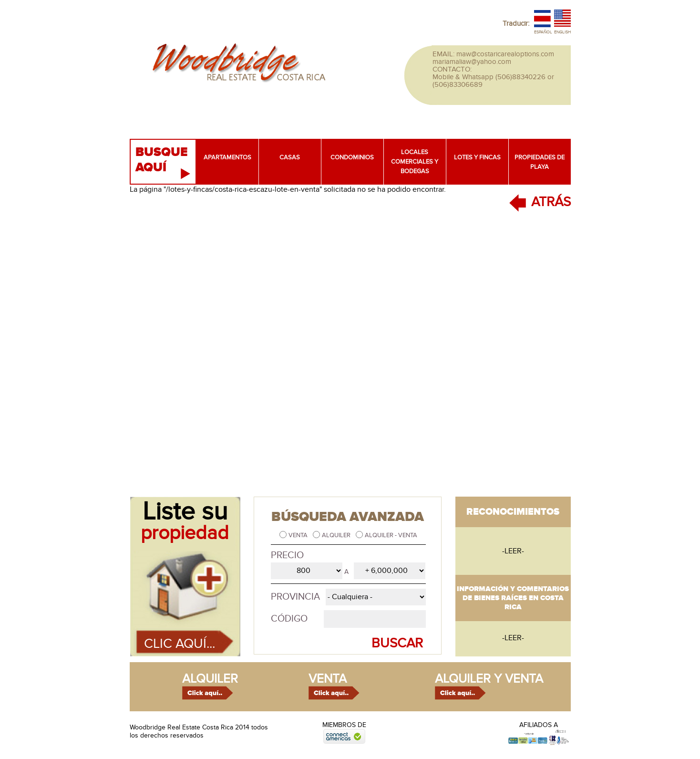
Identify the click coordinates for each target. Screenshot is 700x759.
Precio (287, 555)
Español (543, 32)
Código (289, 619)
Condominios (352, 157)
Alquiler (337, 535)
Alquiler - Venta (391, 535)
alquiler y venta (489, 679)
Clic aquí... (180, 644)
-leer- (513, 551)
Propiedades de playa (540, 162)
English (562, 32)
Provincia (295, 597)
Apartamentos (227, 157)
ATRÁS (551, 202)
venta (328, 679)
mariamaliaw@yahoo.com (472, 62)
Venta (299, 535)
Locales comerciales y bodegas (415, 162)
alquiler (210, 679)
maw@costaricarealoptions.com (505, 54)
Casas (290, 157)
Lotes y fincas (477, 157)
